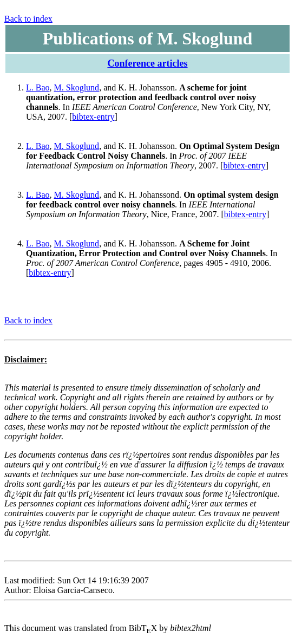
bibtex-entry (93, 117)
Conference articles (147, 63)
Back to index (28, 19)
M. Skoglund (77, 87)
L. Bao (38, 87)
